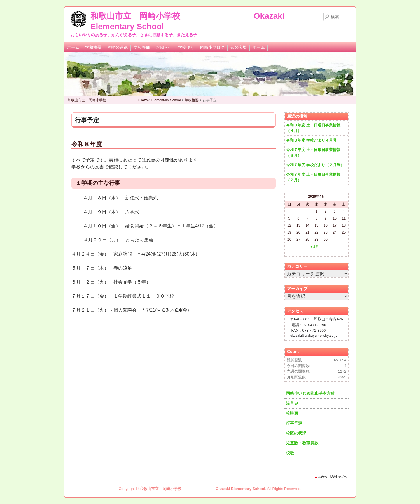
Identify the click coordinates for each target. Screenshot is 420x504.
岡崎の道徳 (118, 47)
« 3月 (315, 247)
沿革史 (292, 403)
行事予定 (294, 423)
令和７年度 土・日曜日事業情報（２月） (313, 177)
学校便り (186, 47)
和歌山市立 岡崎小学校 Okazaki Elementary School (202, 489)
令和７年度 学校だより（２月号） (315, 165)
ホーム (73, 47)
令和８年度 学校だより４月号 (311, 140)
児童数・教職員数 (302, 443)
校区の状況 (296, 433)
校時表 (292, 413)
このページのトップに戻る (332, 477)
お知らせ (164, 47)
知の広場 (239, 47)
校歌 (290, 453)
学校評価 (142, 47)
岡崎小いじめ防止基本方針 (310, 393)
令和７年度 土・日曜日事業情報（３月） (313, 153)
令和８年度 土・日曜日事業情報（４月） (313, 128)
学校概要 (93, 47)
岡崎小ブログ (212, 47)
